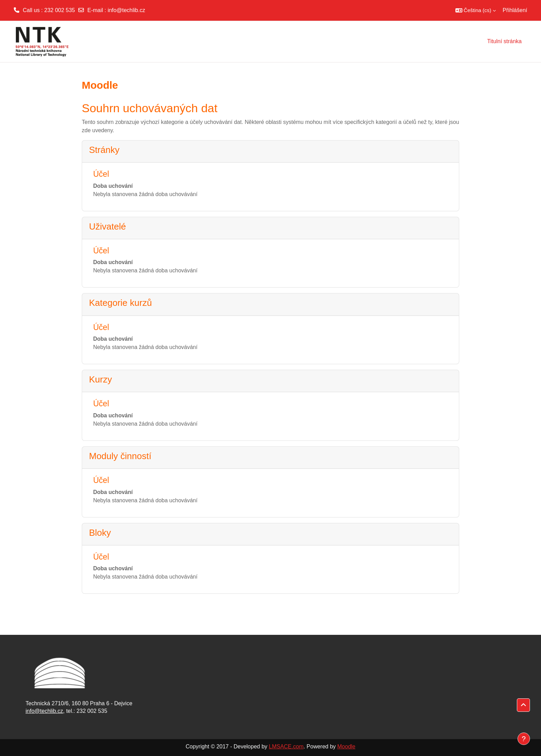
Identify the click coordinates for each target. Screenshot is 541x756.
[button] (476, 10)
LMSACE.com (286, 747)
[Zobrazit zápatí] (524, 739)
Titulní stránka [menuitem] (504, 41)
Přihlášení (515, 10)
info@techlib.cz (126, 10)
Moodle (346, 747)
